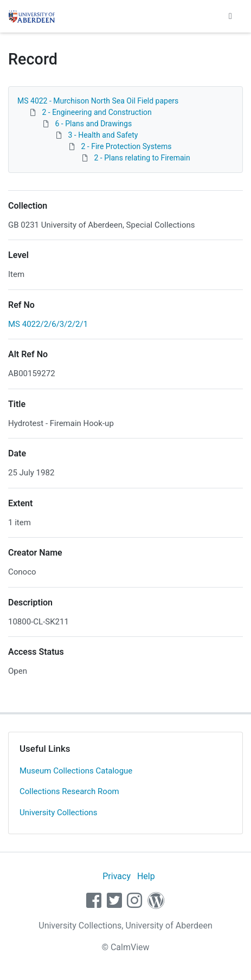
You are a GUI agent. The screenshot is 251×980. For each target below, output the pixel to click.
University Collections (59, 813)
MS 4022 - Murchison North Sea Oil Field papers (98, 101)
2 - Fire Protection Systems (126, 146)
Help (146, 876)
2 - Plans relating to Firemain (142, 158)
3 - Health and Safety (103, 135)
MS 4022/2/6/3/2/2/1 (48, 324)
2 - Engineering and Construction (96, 112)
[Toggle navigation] (230, 16)
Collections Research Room (69, 791)
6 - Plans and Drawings (93, 124)
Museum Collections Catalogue (76, 771)
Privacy (117, 876)
